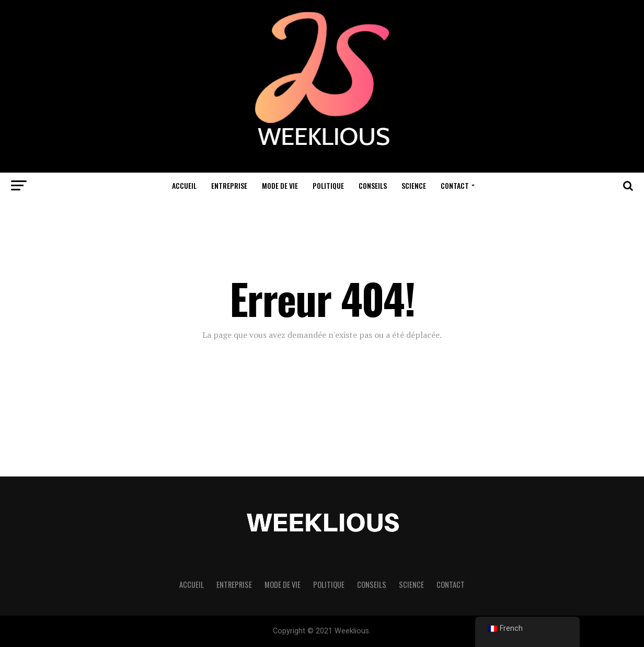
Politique (328, 185)
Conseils (373, 185)
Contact (455, 185)
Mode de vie (280, 185)
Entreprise (229, 185)
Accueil (184, 185)
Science (414, 185)
